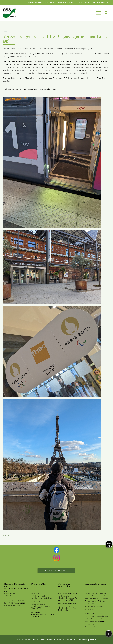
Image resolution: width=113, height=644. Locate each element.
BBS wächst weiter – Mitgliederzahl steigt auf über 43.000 (41, 606)
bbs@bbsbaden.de (15, 605)
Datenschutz (82, 640)
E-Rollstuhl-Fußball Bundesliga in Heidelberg (42, 597)
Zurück (6, 536)
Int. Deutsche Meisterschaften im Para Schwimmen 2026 (68, 598)
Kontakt (93, 640)
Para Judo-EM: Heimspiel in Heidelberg (43, 615)
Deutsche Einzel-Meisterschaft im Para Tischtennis (67, 608)
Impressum (71, 640)
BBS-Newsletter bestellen (56, 570)
